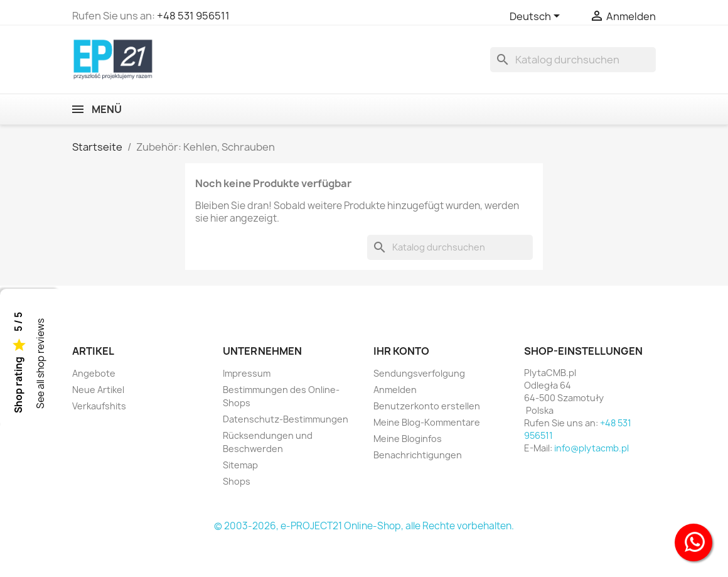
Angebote (94, 373)
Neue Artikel (98, 390)
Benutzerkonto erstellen (427, 406)
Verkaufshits (99, 406)
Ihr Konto (401, 351)
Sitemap (240, 465)
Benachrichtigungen (418, 455)
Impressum (247, 373)
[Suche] (573, 60)
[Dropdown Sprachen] (537, 17)
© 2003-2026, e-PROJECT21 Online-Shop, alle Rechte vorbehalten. (364, 526)
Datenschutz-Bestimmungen (286, 419)
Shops (237, 481)
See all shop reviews (40, 364)
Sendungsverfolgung (419, 373)
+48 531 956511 (193, 16)
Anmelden (395, 390)
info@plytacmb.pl (591, 448)
